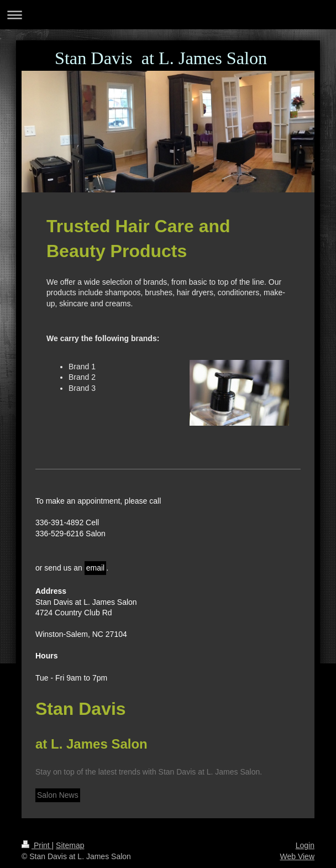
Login (305, 845)
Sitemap (70, 845)
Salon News (58, 795)
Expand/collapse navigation (168, 15)
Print (37, 845)
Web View (297, 856)
